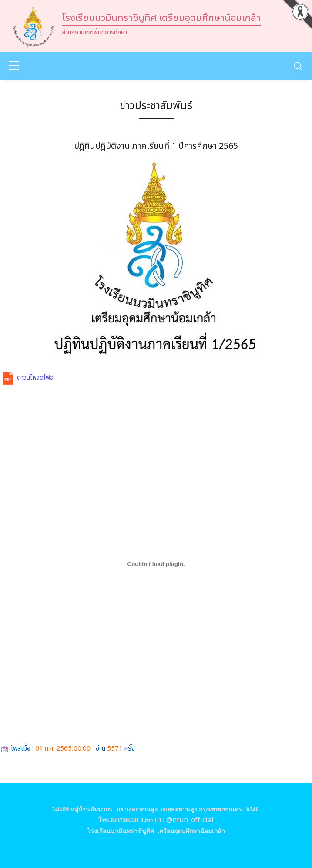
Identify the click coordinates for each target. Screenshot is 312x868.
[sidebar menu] (14, 66)
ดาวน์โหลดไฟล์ (35, 378)
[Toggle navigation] (298, 66)
